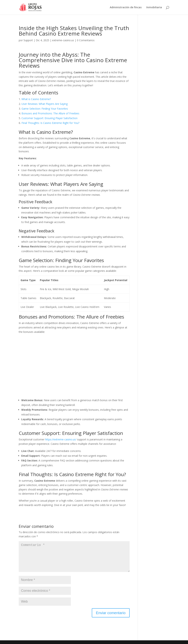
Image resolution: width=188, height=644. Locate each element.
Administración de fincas (126, 8)
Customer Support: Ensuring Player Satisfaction (49, 118)
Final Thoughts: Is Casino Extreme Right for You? (50, 123)
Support (28, 40)
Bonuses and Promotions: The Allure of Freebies (50, 113)
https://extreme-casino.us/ (61, 439)
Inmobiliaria (154, 8)
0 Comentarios (86, 40)
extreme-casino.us (63, 40)
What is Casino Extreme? (36, 99)
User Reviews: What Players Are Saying (45, 104)
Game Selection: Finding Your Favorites (45, 109)
